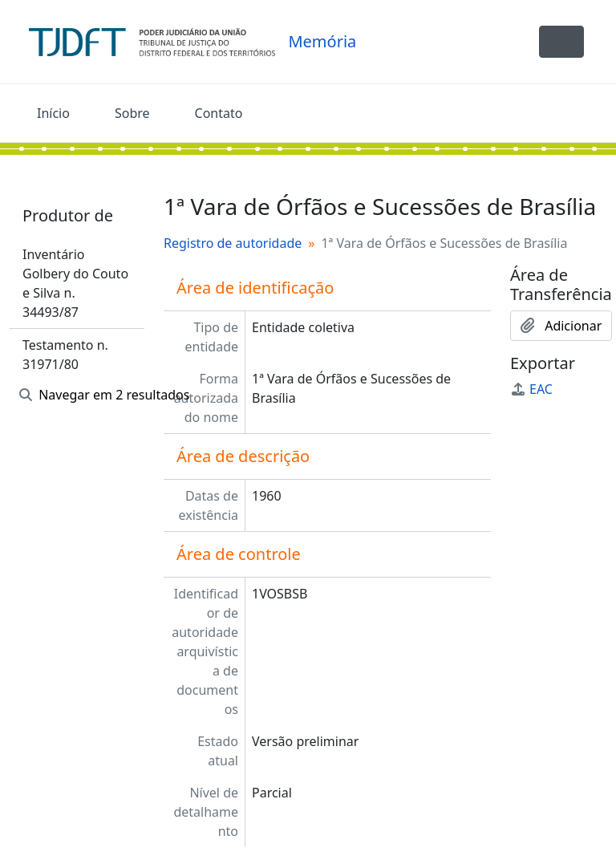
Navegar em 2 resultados (82, 395)
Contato (219, 113)
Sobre (132, 113)
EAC (531, 389)
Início (53, 113)
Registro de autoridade (233, 243)
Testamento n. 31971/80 (65, 355)
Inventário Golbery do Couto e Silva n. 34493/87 (75, 283)
